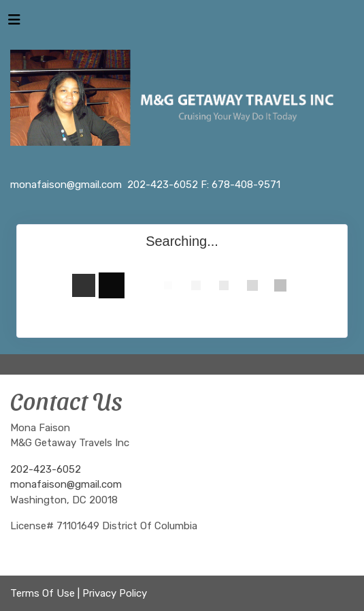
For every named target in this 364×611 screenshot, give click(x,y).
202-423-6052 (46, 469)
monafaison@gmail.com (66, 484)
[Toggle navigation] (14, 23)
